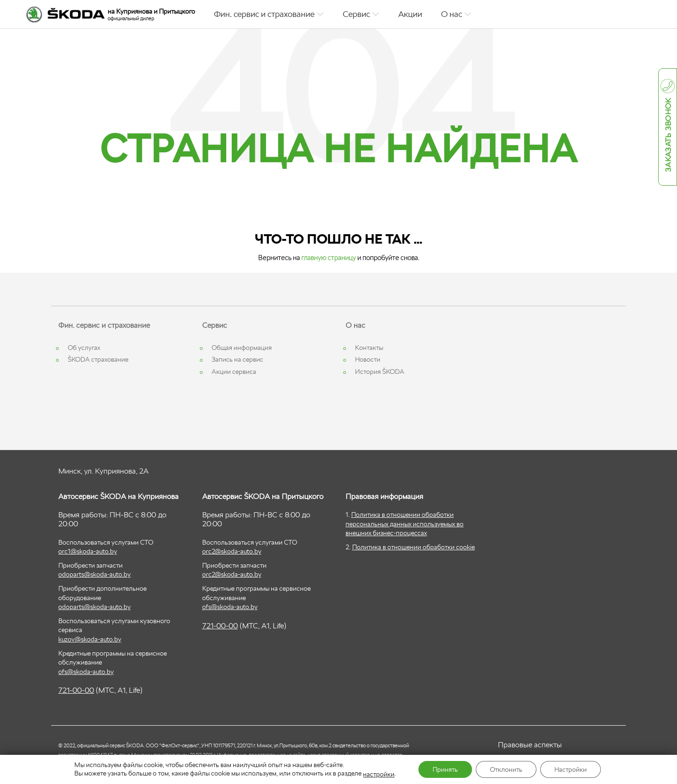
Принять (445, 769)
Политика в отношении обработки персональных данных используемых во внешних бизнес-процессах (405, 524)
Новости (368, 359)
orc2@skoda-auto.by (232, 551)
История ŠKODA (380, 372)
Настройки (571, 769)
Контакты (369, 348)
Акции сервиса (234, 372)
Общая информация (242, 348)
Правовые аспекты (530, 745)
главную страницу (329, 257)
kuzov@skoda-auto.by (90, 639)
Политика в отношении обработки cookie (413, 547)
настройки (379, 774)
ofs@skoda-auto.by (86, 672)
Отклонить (506, 769)
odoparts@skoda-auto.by (94, 574)
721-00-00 (76, 690)
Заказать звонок (668, 135)
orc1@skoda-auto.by (88, 551)
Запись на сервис (237, 359)
